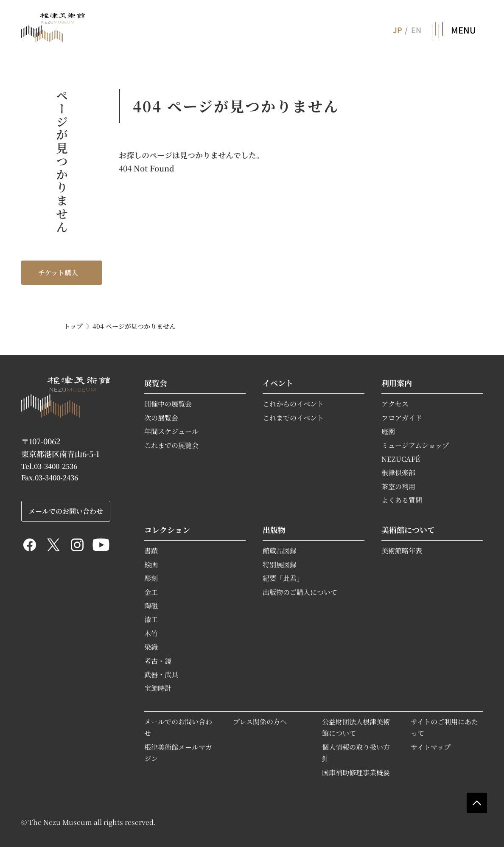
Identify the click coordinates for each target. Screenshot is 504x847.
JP (397, 30)
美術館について (408, 530)
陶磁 (151, 606)
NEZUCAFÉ (401, 459)
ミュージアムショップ (415, 445)
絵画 (151, 564)
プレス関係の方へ (260, 721)
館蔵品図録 (280, 550)
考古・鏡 (158, 661)
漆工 (151, 619)
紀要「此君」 (283, 578)
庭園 (388, 431)
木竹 (151, 633)
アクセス (395, 404)
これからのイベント (293, 404)
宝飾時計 (158, 688)
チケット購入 (58, 272)
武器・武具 (161, 674)
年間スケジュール (171, 431)
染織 (151, 647)
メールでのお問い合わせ (66, 511)
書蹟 (151, 550)
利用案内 (397, 383)
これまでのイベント (293, 418)
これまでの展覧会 (171, 445)
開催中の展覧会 (168, 404)
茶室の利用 (398, 486)
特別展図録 (280, 564)
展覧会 (156, 383)
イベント (278, 383)
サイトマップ (431, 747)
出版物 (274, 530)
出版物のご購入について (300, 592)
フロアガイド (402, 418)
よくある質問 (402, 500)
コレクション (167, 530)
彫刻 (151, 578)
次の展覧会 (161, 418)
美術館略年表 (402, 550)
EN (416, 30)
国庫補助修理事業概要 (356, 772)
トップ (73, 326)
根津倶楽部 (398, 472)
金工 (151, 592)
